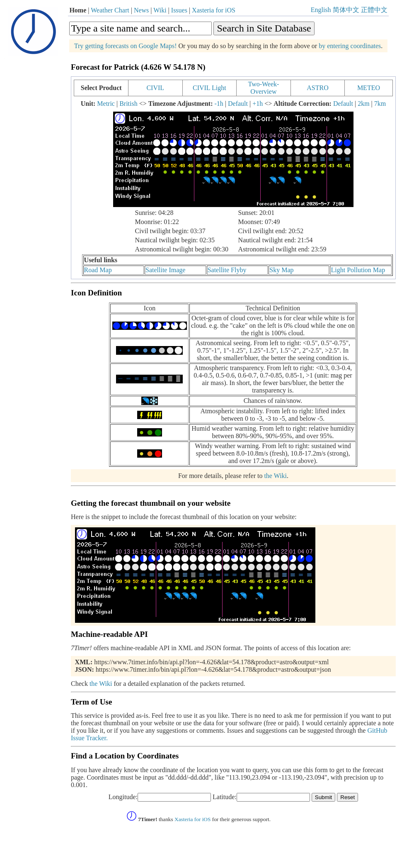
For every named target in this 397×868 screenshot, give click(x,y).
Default (238, 104)
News (141, 10)
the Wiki (275, 476)
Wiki (160, 10)
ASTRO (317, 88)
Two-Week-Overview (263, 88)
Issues (179, 10)
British (128, 104)
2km (363, 104)
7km (380, 104)
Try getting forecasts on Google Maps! (126, 46)
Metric (106, 104)
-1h (219, 104)
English (321, 10)
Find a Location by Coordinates (125, 756)
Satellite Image (165, 270)
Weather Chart (110, 10)
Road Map (98, 270)
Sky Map (281, 270)
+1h (258, 104)
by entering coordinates (350, 46)
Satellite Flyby (227, 270)
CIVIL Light (209, 88)
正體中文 (374, 10)
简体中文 (346, 10)
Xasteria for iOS (214, 10)
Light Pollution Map (358, 270)
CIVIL (155, 88)
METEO (369, 88)
